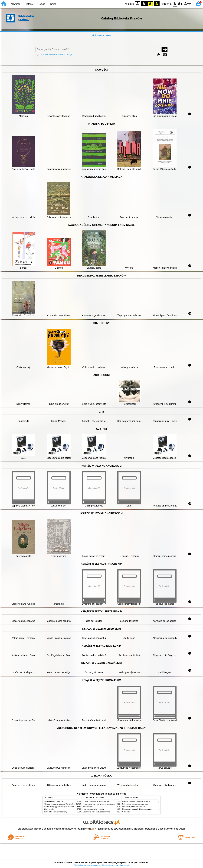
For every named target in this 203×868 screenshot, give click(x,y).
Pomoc (41, 4)
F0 (175, 4)
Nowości (15, 4)
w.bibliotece (86, 829)
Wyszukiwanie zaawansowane (49, 54)
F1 (180, 4)
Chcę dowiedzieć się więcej (87, 865)
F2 (188, 4)
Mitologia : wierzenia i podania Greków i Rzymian (61, 804)
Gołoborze (126, 812)
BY (157, 4)
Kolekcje (68, 54)
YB (150, 4)
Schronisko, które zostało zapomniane (96, 812)
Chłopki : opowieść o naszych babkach (97, 801)
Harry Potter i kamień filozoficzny (55, 812)
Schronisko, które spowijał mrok (134, 807)
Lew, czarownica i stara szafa (54, 801)
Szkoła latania (49, 809)
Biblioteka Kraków (102, 35)
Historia (29, 4)
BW (144, 4)
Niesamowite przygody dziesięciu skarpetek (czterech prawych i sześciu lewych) (72, 807)
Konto (53, 4)
